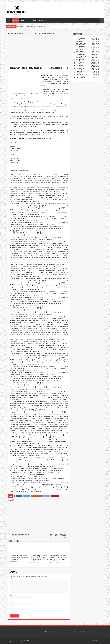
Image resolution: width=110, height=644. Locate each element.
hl (13, 500)
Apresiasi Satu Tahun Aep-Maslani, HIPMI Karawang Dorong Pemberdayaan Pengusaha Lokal (59, 558)
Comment (13, 578)
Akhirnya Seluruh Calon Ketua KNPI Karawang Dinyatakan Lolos (57, 535)
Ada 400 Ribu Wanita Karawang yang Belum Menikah (21, 534)
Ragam (48, 20)
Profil (23, 20)
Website (12, 607)
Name (12, 595)
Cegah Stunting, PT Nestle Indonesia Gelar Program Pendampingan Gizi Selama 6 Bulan (39, 558)
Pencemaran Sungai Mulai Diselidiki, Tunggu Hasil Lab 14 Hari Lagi (34, 27)
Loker (41, 20)
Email (12, 601)
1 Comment (47, 71)
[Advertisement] (39, 50)
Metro (15, 20)
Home (9, 20)
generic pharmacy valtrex (45, 138)
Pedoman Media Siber (80, 632)
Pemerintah (32, 20)
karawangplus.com (11, 641)
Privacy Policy (43, 632)
